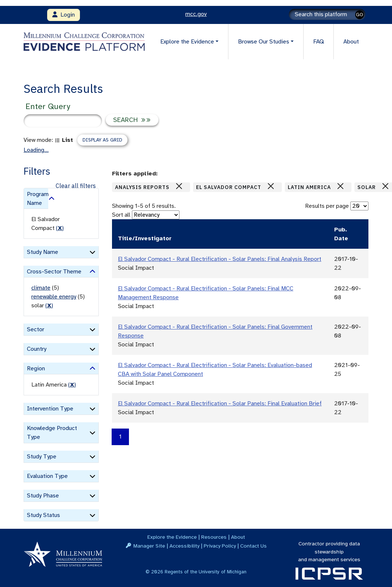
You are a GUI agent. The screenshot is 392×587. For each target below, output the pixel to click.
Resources (214, 537)
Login (64, 15)
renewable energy (54, 297)
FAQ (318, 42)
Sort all (121, 215)
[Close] (179, 186)
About (351, 42)
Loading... (36, 150)
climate (41, 288)
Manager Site (149, 546)
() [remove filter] (60, 228)
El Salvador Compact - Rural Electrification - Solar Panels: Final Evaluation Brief (220, 403)
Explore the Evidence (172, 537)
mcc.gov (196, 14)
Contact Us (253, 546)
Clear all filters (76, 186)
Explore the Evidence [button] (187, 42)
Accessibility (184, 546)
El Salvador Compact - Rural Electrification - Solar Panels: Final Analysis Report (220, 259)
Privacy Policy (220, 546)
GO (360, 15)
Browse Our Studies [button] (264, 42)
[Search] (327, 14)
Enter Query (48, 106)
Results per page (327, 206)
